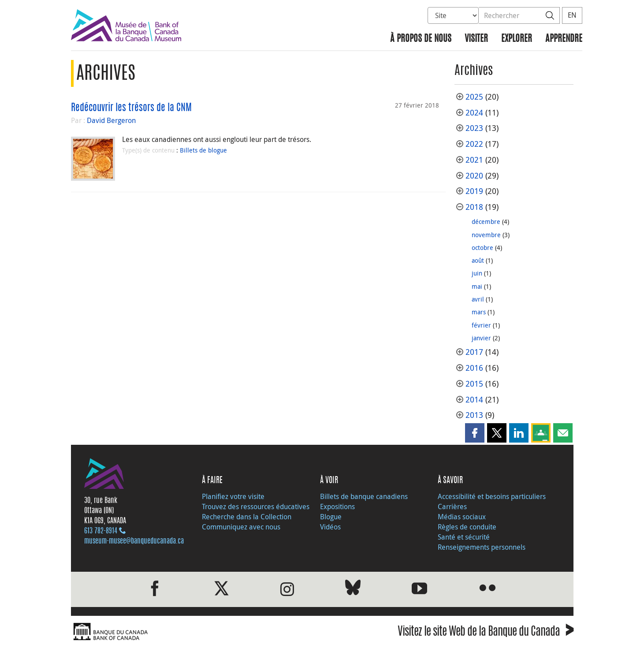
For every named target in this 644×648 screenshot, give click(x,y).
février (481, 325)
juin (477, 273)
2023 (474, 128)
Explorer (517, 39)
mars (479, 312)
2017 (474, 352)
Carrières (452, 506)
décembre (486, 222)
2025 (474, 97)
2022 (474, 144)
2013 (474, 415)
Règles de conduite (467, 527)
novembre (486, 235)
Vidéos (330, 527)
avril (478, 299)
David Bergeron (111, 120)
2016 (474, 368)
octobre (482, 248)
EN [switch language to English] (572, 15)
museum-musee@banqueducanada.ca (134, 541)
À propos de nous (421, 39)
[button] (475, 433)
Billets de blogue (203, 150)
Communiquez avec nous (241, 527)
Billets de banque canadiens (364, 496)
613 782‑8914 (101, 531)
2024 (474, 113)
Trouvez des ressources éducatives (256, 506)
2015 (474, 384)
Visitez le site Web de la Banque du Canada (486, 633)
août (478, 260)
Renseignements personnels (482, 547)
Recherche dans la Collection (247, 517)
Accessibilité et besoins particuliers (492, 496)
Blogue (331, 517)
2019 (474, 191)
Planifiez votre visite (233, 496)
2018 (474, 207)
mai (477, 286)
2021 (474, 160)
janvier (481, 338)
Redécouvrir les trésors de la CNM (131, 108)
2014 (474, 400)
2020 (474, 176)
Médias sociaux (462, 517)
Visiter (476, 39)
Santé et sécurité (464, 537)
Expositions (337, 506)
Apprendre (564, 39)
